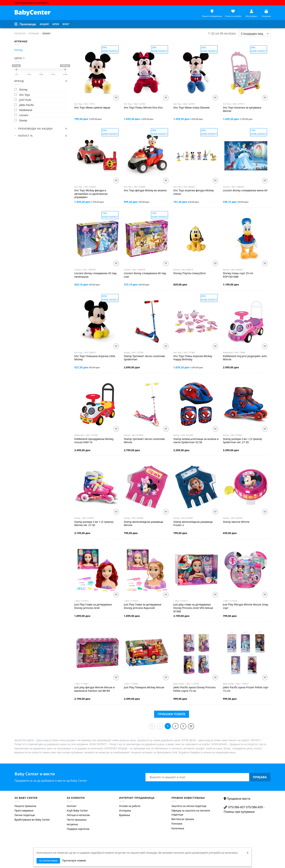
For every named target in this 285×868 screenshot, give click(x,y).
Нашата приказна (25, 806)
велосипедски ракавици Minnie (143, 524)
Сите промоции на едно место (31, 3)
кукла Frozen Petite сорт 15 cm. (246, 689)
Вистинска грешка (183, 819)
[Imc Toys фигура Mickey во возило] (147, 156)
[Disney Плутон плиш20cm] (196, 239)
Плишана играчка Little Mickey (95, 358)
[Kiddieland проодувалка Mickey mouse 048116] (97, 404)
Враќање (125, 815)
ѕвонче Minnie (236, 522)
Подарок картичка (78, 829)
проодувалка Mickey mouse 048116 (94, 441)
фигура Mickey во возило (145, 190)
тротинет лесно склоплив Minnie (144, 441)
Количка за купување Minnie (242, 109)
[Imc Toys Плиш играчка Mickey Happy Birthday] (196, 322)
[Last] (191, 726)
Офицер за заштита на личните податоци (191, 812)
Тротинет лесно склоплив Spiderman (144, 358)
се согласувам (48, 861)
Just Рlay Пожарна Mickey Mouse (144, 687)
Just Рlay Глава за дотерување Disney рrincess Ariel (93, 606)
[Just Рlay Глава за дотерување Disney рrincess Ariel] (97, 570)
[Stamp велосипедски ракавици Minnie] (147, 487)
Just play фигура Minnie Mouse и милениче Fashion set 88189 (95, 689)
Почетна (20, 33)
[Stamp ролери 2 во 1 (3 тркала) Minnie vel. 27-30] (97, 487)
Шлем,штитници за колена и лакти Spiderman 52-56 (196, 441)
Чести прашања (77, 820)
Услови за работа (130, 806)
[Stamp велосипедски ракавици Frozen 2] (196, 487)
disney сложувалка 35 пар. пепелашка (96, 275)
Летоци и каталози (78, 815)
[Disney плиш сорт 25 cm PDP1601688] (246, 239)
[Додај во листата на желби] (116, 98)
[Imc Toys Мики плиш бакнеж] (196, 73)
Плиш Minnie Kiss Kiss (143, 108)
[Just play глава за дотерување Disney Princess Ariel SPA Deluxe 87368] (196, 570)
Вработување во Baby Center (32, 820)
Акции (44, 24)
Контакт (72, 806)
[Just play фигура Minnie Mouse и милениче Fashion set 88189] (97, 653)
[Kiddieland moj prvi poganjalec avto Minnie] (246, 322)
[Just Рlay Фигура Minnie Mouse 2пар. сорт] (246, 570)
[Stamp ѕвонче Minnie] (246, 487)
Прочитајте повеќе (74, 860)
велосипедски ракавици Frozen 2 (193, 524)
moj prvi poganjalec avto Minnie (245, 358)
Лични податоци (25, 815)
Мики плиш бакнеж (191, 108)
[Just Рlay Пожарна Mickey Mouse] (147, 653)
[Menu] (25, 24)
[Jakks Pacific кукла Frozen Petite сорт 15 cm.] (246, 653)
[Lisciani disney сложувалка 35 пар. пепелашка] (97, 239)
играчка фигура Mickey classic (194, 192)
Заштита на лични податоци (189, 806)
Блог (66, 24)
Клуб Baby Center (77, 810)
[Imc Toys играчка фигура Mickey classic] (196, 156)
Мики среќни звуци (92, 108)
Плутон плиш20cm (190, 273)
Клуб (56, 24)
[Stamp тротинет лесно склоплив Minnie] (147, 404)
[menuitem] (44, 24)
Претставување (24, 810)
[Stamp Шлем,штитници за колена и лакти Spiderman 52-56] (196, 404)
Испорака (125, 810)
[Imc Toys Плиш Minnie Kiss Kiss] (147, 73)
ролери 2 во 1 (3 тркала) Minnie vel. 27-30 (94, 524)
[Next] (183, 726)
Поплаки (177, 824)
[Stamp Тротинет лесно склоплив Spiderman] (147, 322)
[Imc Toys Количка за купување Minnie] (246, 73)
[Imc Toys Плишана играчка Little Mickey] (97, 322)
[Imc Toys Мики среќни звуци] (97, 73)
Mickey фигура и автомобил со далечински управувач (91, 194)
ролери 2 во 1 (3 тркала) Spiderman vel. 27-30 (242, 441)
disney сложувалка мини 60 (245, 190)
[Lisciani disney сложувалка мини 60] (246, 156)
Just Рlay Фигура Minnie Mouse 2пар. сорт (246, 606)
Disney (18, 50)
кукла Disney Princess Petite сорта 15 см (195, 689)
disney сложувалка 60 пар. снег (145, 275)
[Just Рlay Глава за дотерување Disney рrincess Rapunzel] (147, 570)
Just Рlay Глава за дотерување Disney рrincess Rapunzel (142, 606)
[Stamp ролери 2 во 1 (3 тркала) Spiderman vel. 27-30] (246, 404)
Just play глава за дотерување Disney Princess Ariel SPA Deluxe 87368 (193, 608)
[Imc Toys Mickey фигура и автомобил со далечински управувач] (97, 156)
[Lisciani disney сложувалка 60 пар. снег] (147, 239)
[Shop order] (255, 34)
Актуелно (72, 824)
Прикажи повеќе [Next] (171, 714)
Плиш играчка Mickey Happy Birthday (193, 358)
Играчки (34, 33)
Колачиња (178, 828)
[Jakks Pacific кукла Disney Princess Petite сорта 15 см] (196, 653)
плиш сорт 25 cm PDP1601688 (238, 275)
